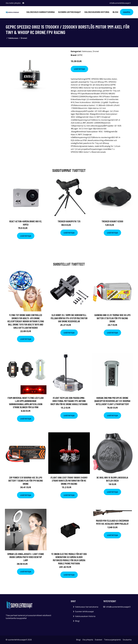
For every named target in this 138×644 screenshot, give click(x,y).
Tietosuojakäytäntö (112, 640)
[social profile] (23, 3)
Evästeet (99, 640)
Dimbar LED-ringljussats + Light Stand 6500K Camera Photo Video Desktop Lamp (26, 557)
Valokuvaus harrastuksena (41, 12)
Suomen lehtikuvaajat (70, 12)
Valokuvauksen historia (97, 12)
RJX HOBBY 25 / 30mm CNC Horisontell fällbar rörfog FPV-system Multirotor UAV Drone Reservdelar (69, 318)
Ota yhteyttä (88, 640)
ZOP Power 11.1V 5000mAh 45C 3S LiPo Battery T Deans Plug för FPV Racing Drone (26, 481)
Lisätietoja (79, 69)
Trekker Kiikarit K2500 (112, 221)
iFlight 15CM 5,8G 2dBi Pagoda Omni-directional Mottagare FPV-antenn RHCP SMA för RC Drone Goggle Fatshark (69, 401)
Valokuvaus (13, 38)
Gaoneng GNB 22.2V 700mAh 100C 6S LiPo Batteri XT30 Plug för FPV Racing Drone (112, 318)
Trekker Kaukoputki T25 (69, 221)
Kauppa (127, 12)
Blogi (115, 12)
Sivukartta (127, 640)
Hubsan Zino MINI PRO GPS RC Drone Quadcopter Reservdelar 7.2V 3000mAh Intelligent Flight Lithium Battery (112, 401)
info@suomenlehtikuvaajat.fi (120, 3)
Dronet (24, 38)
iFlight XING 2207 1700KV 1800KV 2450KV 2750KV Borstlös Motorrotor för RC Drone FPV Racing (69, 481)
